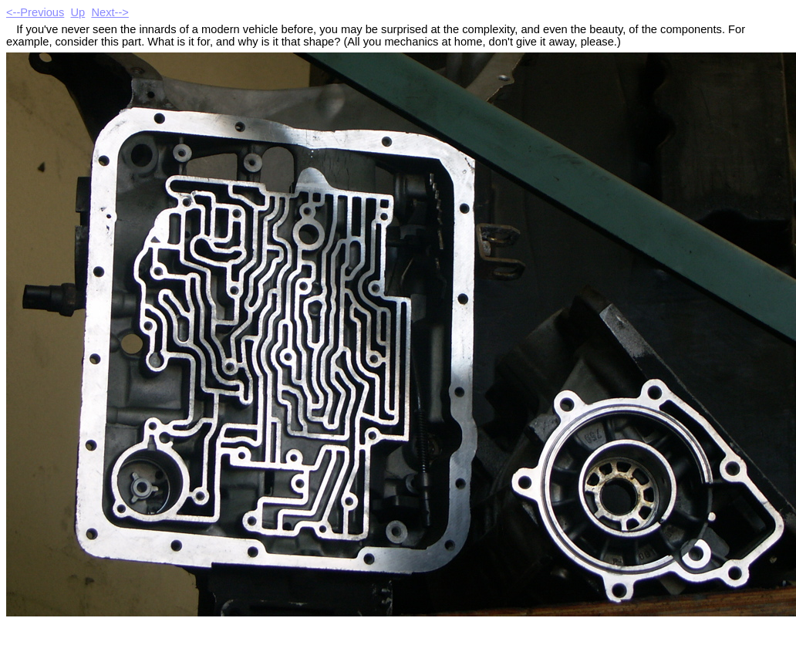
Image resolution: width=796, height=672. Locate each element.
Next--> (110, 12)
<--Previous (35, 12)
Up (78, 12)
